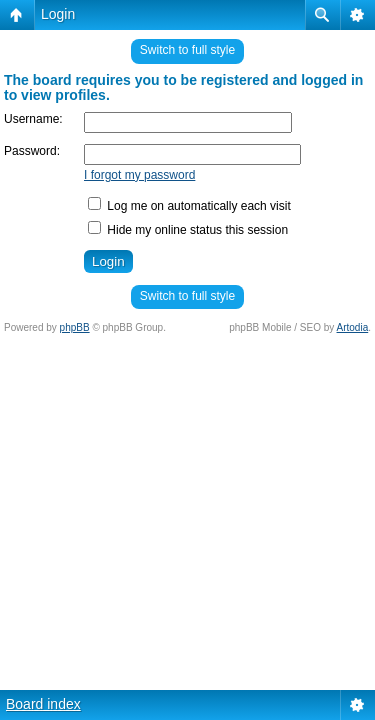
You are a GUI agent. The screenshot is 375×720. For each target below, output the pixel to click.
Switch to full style (187, 50)
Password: (32, 151)
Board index (43, 704)
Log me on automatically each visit (189, 206)
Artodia (353, 327)
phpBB (75, 327)
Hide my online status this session (188, 230)
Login (58, 14)
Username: (33, 119)
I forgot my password (139, 175)
